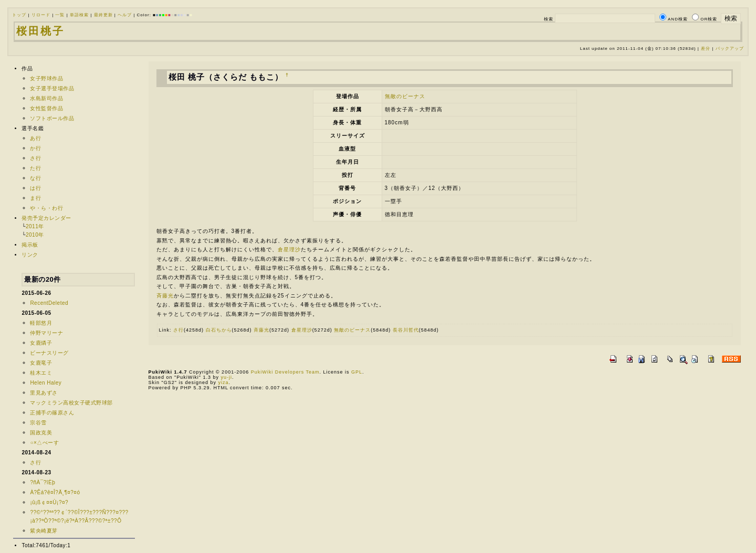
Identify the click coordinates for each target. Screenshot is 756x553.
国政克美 (41, 433)
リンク (30, 255)
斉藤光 (165, 296)
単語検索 (79, 15)
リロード (41, 15)
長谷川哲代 (406, 330)
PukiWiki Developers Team (285, 372)
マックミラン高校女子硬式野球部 (71, 403)
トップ (19, 15)
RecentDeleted (49, 303)
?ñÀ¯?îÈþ (43, 482)
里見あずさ (44, 393)
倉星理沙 (289, 249)
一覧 (60, 15)
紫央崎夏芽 (44, 531)
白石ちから (219, 330)
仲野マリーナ (46, 333)
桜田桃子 (40, 31)
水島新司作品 (46, 98)
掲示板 (30, 245)
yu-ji (226, 377)
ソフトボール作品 (52, 118)
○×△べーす (44, 443)
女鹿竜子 (41, 363)
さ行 (35, 158)
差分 (706, 49)
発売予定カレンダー (46, 218)
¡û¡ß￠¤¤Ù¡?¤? (49, 502)
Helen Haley (46, 383)
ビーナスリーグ (49, 353)
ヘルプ (125, 15)
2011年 (35, 226)
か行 (35, 148)
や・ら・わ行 (46, 208)
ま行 (35, 198)
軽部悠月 (41, 323)
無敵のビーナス (405, 96)
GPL (357, 372)
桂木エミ (41, 373)
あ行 (35, 138)
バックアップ (730, 49)
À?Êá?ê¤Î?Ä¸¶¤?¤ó (55, 492)
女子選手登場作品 (52, 88)
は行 (35, 188)
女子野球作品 (46, 78)
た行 (35, 168)
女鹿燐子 (41, 343)
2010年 (35, 235)
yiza (223, 382)
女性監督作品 (46, 108)
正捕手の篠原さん (52, 413)
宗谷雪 (38, 423)
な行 (35, 178)
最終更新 (103, 15)
